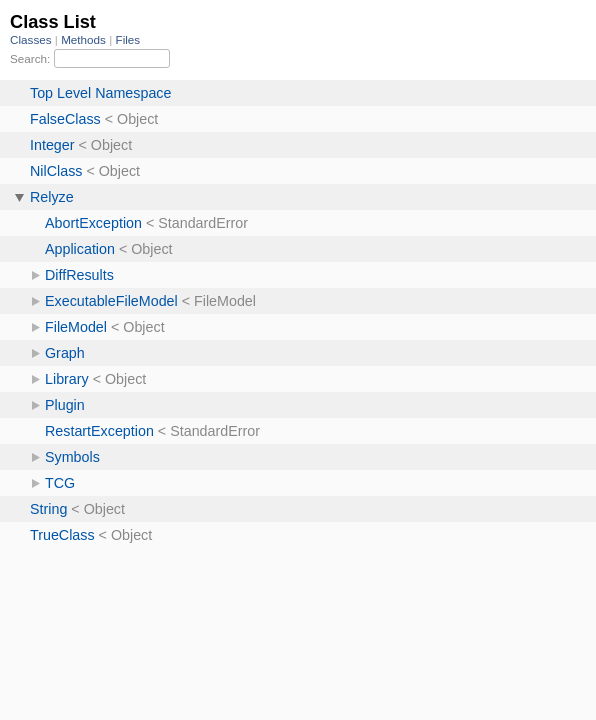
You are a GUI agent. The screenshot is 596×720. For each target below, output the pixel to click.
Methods (85, 39)
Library (67, 379)
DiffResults (79, 275)
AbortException (93, 223)
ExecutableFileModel (111, 301)
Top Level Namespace (100, 93)
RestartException (99, 431)
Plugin (65, 405)
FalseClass (65, 119)
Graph (65, 353)
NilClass (56, 171)
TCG (60, 483)
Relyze (52, 197)
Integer (52, 145)
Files (128, 39)
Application (80, 249)
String (48, 509)
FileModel (76, 327)
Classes (32, 39)
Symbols (72, 457)
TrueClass (62, 535)
